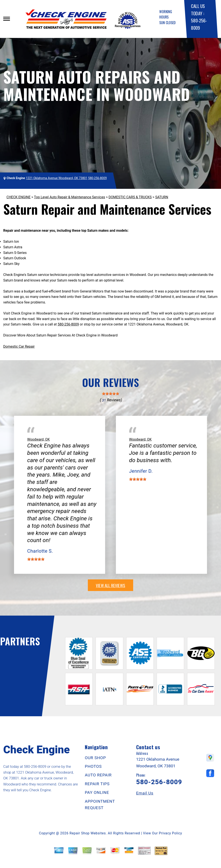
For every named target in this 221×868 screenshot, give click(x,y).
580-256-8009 (97, 178)
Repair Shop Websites (88, 833)
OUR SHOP (95, 758)
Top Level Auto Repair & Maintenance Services (70, 197)
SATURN (162, 197)
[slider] (110, 394)
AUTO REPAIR (98, 775)
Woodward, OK (38, 439)
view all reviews (110, 585)
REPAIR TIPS (97, 784)
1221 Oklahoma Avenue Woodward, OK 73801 (57, 178)
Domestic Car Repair (19, 346)
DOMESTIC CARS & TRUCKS (130, 197)
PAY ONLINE (97, 792)
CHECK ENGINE (19, 197)
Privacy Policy (170, 833)
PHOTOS (93, 766)
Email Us (145, 793)
